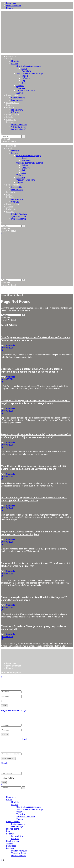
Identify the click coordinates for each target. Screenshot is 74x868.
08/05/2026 (7, 607)
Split (24, 83)
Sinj (23, 81)
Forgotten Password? (11, 710)
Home (4, 295)
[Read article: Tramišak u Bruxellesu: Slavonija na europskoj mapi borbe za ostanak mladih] (37, 621)
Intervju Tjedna (13, 103)
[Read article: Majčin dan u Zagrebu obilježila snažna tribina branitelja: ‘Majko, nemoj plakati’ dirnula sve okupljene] (37, 525)
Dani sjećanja (17, 100)
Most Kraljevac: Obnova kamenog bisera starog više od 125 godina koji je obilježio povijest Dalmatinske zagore (33, 468)
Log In (25, 739)
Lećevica (26, 78)
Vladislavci (26, 71)
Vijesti (9, 59)
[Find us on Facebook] (2, 860)
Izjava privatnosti (14, 6)
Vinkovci (20, 86)
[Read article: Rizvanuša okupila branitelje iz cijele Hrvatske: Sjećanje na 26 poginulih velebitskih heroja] (37, 591)
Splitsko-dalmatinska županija (30, 73)
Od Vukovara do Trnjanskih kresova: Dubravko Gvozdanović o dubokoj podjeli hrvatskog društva (34, 499)
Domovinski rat (13, 95)
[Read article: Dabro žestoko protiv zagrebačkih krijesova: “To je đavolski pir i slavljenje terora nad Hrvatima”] (37, 557)
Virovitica (21, 88)
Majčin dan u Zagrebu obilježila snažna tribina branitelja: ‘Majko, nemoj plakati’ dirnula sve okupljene (35, 533)
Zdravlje (10, 117)
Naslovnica (11, 8)
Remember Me (11, 701)
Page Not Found (15, 295)
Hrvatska (15, 61)
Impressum (11, 3)
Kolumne (10, 122)
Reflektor (10, 107)
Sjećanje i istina (18, 98)
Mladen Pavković (19, 125)
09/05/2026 (7, 348)
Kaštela (25, 76)
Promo (9, 105)
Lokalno (15, 64)
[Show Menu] (1, 233)
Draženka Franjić (19, 129)
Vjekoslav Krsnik (19, 127)
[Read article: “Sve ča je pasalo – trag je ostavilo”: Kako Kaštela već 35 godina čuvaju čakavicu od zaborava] (37, 331)
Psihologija (11, 120)
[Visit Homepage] (37, 52)
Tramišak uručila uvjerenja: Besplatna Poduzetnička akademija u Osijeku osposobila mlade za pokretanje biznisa (36, 402)
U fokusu (15, 112)
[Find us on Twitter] (3, 860)
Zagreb (20, 93)
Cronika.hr (11, 345)
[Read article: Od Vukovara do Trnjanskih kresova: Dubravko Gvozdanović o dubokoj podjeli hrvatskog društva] (37, 491)
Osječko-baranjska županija (28, 66)
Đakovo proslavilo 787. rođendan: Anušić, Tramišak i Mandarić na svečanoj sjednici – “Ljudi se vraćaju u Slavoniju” (36, 436)
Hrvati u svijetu (13, 115)
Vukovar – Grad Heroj (26, 90)
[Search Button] (2, 134)
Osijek (24, 69)
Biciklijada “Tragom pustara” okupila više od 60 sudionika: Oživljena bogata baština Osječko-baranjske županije (32, 370)
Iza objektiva (17, 110)
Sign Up (25, 710)
